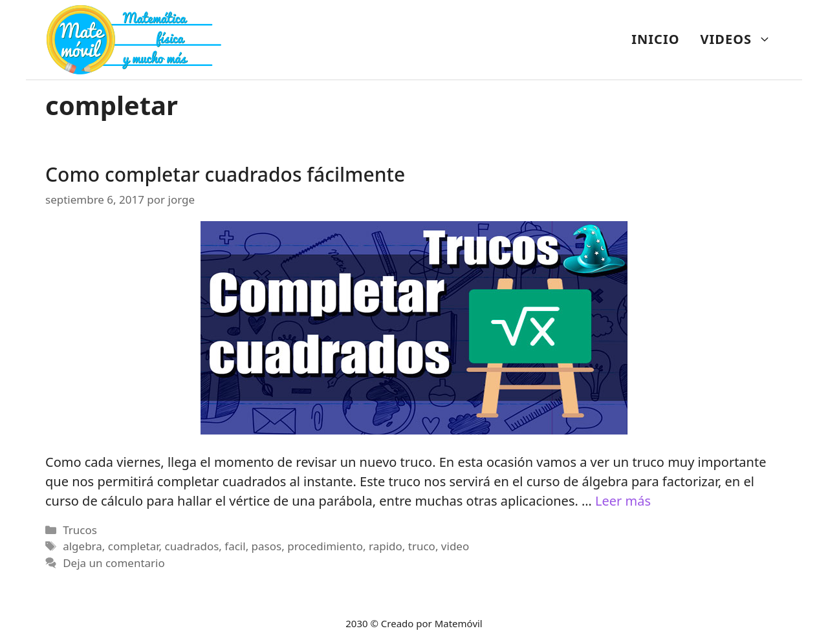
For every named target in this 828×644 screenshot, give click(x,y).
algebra (82, 546)
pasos (267, 546)
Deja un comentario (114, 563)
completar (134, 546)
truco (422, 546)
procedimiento (325, 546)
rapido (386, 546)
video (455, 546)
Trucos (80, 530)
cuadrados (192, 546)
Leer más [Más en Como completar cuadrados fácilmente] (623, 501)
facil (235, 546)
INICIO (655, 39)
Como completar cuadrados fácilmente (225, 174)
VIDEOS (741, 39)
